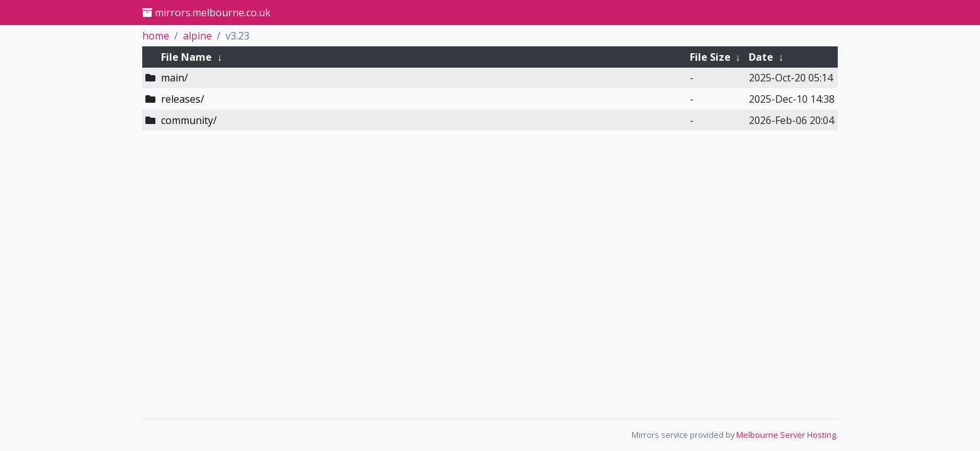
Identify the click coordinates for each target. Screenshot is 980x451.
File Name (186, 57)
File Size (710, 57)
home (156, 36)
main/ (175, 78)
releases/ (183, 99)
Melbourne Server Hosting (786, 435)
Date (761, 57)
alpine (197, 36)
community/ (189, 120)
